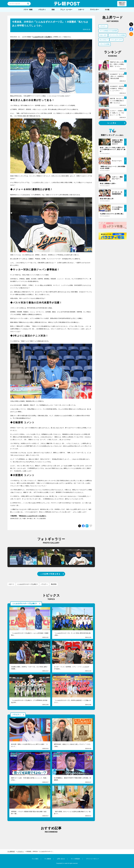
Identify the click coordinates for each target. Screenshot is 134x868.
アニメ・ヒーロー (66, 10)
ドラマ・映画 (28, 10)
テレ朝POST (67, 4)
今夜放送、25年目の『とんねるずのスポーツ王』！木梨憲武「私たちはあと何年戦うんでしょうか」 (41, 851)
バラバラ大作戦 (105, 44)
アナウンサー (94, 10)
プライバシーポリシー (92, 859)
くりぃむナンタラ (116, 40)
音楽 (53, 10)
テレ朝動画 (48, 859)
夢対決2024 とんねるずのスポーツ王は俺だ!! (32, 516)
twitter (131, 24)
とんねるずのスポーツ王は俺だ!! (42, 37)
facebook (131, 29)
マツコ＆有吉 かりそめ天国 (108, 31)
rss (131, 34)
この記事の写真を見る (50, 574)
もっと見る (112, 123)
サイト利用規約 (75, 859)
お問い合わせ (61, 859)
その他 (107, 10)
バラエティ (42, 10)
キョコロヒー (104, 40)
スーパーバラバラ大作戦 (117, 35)
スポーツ (81, 10)
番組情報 (54, 584)
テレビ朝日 (35, 859)
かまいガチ (103, 35)
